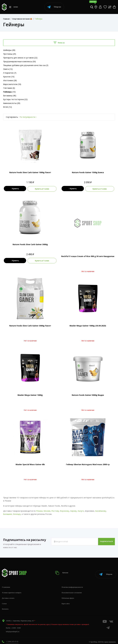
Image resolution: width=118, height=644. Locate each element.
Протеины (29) (10, 54)
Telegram (54, 7)
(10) (9, 92)
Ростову (55, 511)
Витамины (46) (10, 96)
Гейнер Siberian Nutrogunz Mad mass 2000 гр (88, 464)
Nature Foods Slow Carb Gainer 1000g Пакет (30, 172)
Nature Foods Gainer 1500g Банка (88, 172)
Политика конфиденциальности (72, 585)
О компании (6, 585)
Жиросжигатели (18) (12, 84)
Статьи (4, 601)
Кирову (73, 511)
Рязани (39, 511)
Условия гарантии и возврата (12, 590)
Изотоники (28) (10, 80)
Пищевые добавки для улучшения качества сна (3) (26, 65)
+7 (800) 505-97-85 (12, 639)
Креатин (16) (9, 77)
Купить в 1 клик (42, 189)
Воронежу (65, 511)
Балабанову (101, 511)
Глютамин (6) (9, 88)
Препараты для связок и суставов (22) (20, 58)
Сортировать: (12, 117)
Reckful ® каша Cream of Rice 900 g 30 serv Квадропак (88, 256)
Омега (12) (8, 69)
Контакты (5, 606)
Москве (47, 511)
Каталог (63, 571)
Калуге (81, 511)
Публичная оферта (68, 596)
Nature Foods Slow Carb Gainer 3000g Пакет (30, 325)
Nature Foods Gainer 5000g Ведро (88, 395)
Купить (15, 189)
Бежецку (17, 514)
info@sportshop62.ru (13, 629)
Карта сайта (66, 601)
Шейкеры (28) (9, 50)
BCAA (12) (7, 107)
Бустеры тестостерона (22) (15, 99)
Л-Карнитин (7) (10, 73)
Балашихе (8, 514)
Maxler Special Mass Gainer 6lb (30, 464)
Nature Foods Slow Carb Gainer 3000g (30, 244)
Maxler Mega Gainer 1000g (30, 395)
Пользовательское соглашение (72, 590)
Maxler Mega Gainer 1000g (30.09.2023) (88, 325)
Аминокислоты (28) (12, 103)
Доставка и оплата (8, 596)
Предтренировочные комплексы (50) (19, 61)
